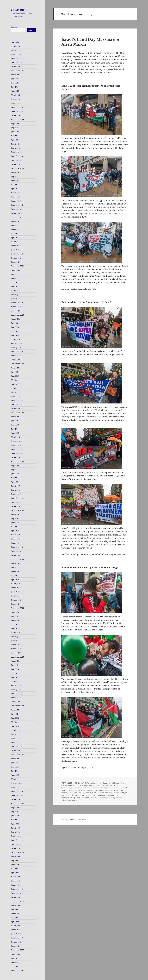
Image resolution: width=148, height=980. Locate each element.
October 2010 (16, 799)
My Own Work (81, 783)
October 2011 (16, 751)
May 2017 (15, 478)
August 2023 (16, 172)
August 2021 (16, 270)
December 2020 (17, 303)
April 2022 (15, 238)
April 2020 (15, 335)
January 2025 (16, 103)
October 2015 (16, 555)
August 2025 (16, 75)
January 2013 (16, 690)
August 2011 (16, 759)
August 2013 (16, 661)
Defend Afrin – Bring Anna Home (110, 554)
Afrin (110, 783)
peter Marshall (67, 795)
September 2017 (17, 461)
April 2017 (15, 482)
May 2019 (15, 380)
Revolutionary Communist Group (108, 795)
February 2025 (17, 99)
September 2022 (17, 217)
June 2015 (15, 571)
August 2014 (16, 612)
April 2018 (15, 433)
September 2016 (17, 510)
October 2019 (16, 360)
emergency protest (78, 788)
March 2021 (16, 290)
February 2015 (17, 588)
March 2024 (16, 144)
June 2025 (15, 83)
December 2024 (17, 107)
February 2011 (17, 783)
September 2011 (17, 755)
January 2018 (16, 445)
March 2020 (16, 339)
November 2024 (17, 111)
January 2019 (16, 396)
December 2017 (17, 449)
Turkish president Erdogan (86, 798)
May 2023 (15, 185)
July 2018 (15, 421)
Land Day (120, 790)
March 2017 (16, 486)
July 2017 (15, 470)
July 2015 (15, 567)
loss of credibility (75, 793)
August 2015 (16, 563)
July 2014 (15, 616)
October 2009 (16, 848)
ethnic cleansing (93, 788)
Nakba (111, 793)
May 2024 (15, 136)
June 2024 (15, 132)
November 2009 (17, 844)
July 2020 (15, 323)
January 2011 (16, 787)
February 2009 (17, 881)
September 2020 (17, 315)
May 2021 (15, 282)
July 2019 (15, 372)
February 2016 (17, 539)
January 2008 (16, 934)
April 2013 (15, 677)
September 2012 (17, 706)
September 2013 (17, 657)
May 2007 (15, 966)
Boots (95, 785)
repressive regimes (87, 795)
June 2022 (15, 229)
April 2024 (15, 140)
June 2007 (15, 962)
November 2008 (17, 893)
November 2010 (17, 795)
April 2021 (15, 286)
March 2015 (16, 584)
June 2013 (15, 669)
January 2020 (16, 347)
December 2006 (17, 970)
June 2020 (15, 327)
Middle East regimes (100, 793)
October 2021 (16, 262)
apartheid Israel (86, 785)
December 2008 (17, 889)
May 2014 (15, 624)
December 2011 (17, 742)
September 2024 (17, 119)
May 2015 (15, 576)
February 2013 (17, 685)
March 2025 (16, 95)
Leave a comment (70, 800)
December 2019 (17, 352)
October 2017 (16, 457)
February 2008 (17, 930)
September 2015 (17, 559)
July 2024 (15, 128)
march (89, 793)
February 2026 (17, 50)
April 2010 (15, 824)
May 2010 (15, 820)
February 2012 (17, 734)
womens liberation (104, 798)
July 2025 (15, 79)
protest (76, 795)
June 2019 (15, 376)
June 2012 (15, 718)
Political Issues (93, 783)
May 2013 (15, 673)
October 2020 (16, 311)
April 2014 (15, 628)
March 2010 (16, 828)
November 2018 (17, 404)
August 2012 (16, 710)
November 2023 (17, 160)
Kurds (113, 790)
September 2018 (17, 413)
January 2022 (16, 250)
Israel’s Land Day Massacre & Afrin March (90, 42)
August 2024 (16, 124)
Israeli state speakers (102, 790)
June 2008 (15, 913)
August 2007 (16, 954)
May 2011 (15, 771)
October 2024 (16, 115)
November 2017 (17, 453)
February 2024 (17, 148)
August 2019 (16, 368)
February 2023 (17, 197)
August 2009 (16, 856)
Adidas (104, 783)
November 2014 (17, 600)
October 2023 (16, 164)
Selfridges (65, 798)
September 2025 (17, 71)
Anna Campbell (73, 785)
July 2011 (15, 763)
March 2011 (16, 779)
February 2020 (17, 343)
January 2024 (16, 152)
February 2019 (17, 392)
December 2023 (17, 156)
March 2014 (16, 633)
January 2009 (16, 885)
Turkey (72, 798)
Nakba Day (103, 210)
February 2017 (17, 490)
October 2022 (16, 213)
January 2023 (16, 201)
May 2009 (15, 869)
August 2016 (16, 514)
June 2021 (15, 278)
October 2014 (16, 604)
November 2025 (17, 62)
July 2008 (15, 909)
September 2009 (17, 852)
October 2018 (16, 409)
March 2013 (16, 681)
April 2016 (15, 531)
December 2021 (17, 254)
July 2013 (15, 665)
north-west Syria (121, 793)
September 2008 (17, 901)
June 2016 (15, 523)
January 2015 (16, 592)
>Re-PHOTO (19, 10)
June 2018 (15, 425)
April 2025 (15, 91)
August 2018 (16, 417)
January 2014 (16, 641)
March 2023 (16, 193)
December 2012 (17, 694)
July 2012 (15, 714)
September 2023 (17, 168)
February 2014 (17, 637)
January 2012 (16, 738)
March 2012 (16, 730)
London (64, 793)
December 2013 (17, 645)
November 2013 (17, 649)
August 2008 (16, 905)
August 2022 (16, 221)
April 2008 (15, 922)
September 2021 (17, 266)
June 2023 (15, 181)
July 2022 (15, 225)
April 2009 (15, 873)
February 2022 (17, 246)
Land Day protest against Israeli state (79, 289)
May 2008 (15, 918)
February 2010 (17, 832)
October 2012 (16, 702)
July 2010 (15, 812)
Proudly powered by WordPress (74, 819)
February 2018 (17, 441)
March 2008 (16, 926)
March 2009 (16, 877)
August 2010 (16, 808)
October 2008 (16, 897)
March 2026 (16, 46)
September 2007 (17, 950)
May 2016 (15, 527)
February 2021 (17, 295)
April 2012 (15, 726)
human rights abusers (116, 788)
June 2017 (15, 474)
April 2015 (15, 580)
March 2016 (16, 535)
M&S (84, 793)
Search (14, 27)
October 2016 (16, 506)
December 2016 (17, 498)
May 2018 (15, 429)
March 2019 (16, 388)
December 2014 (17, 596)
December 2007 (17, 938)
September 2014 (17, 608)
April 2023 (15, 189)
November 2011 (17, 747)
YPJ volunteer (118, 798)
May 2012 (15, 722)
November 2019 (17, 356)
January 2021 (16, 299)
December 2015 (17, 547)
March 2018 (16, 437)
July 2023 (15, 176)
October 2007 (16, 946)
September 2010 (17, 804)
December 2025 (17, 58)
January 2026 (16, 54)
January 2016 (16, 543)
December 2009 (17, 840)
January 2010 (16, 836)
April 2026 (15, 42)
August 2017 (16, 466)
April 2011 (15, 775)
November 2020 (17, 307)
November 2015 (17, 551)
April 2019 (15, 384)
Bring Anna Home (105, 785)
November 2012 (17, 698)
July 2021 (15, 274)
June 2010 (15, 816)
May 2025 (15, 87)
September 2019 (17, 364)
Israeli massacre (87, 790)
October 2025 (16, 67)
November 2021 (17, 258)
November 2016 (17, 502)
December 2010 (17, 791)
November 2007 (17, 942)
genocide (103, 788)
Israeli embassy (74, 790)
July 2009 (15, 861)
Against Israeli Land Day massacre (77, 767)
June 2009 (15, 865)
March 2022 (16, 242)
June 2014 (15, 620)
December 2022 (17, 205)
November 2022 (17, 209)
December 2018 (17, 400)
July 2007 (15, 958)
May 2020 (15, 331)
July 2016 (15, 519)
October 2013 (16, 653)
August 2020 (16, 319)
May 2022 (15, 233)
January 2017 (16, 494)
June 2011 (15, 767)
